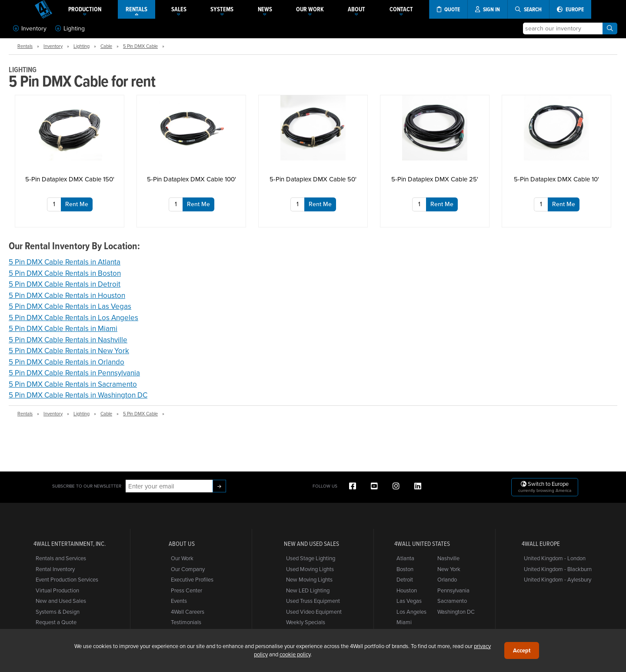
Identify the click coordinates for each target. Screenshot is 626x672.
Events (179, 601)
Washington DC (456, 612)
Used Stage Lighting (311, 558)
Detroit (405, 579)
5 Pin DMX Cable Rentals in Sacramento (73, 384)
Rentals (25, 46)
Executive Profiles (192, 579)
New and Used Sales (61, 601)
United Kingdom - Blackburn (558, 569)
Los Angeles (411, 612)
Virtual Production (57, 590)
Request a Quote (56, 622)
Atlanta (405, 558)
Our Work (182, 558)
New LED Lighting (308, 590)
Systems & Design (58, 612)
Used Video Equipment (314, 612)
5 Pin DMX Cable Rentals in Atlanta (65, 262)
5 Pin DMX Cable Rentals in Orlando (67, 362)
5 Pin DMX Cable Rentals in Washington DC (78, 395)
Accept (522, 650)
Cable (106, 46)
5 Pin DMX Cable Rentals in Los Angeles (73, 318)
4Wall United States (422, 544)
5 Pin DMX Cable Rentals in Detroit (65, 284)
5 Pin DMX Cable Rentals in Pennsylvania (74, 373)
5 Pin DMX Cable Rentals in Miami (63, 328)
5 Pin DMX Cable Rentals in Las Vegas (70, 306)
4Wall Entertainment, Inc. (70, 544)
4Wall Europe (541, 544)
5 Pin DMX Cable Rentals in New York (69, 351)
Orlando (447, 579)
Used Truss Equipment (313, 601)
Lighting (70, 28)
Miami (404, 622)
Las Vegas (409, 601)
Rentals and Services (61, 558)
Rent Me (77, 204)
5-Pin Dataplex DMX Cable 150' (70, 179)
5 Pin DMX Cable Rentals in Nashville (68, 340)
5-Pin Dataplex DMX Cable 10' (556, 179)
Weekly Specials (306, 622)
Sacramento (452, 601)
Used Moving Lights (310, 569)
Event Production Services (67, 579)
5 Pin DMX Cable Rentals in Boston (65, 273)
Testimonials (186, 622)
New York (449, 569)
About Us (182, 544)
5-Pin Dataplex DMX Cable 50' (313, 179)
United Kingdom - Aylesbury (558, 579)
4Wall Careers (188, 612)
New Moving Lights (309, 579)
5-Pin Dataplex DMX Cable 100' (191, 179)
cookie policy (295, 654)
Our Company (188, 569)
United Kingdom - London (555, 558)
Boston (405, 569)
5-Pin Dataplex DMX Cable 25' (435, 179)
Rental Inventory (55, 569)
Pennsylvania (453, 590)
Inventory (30, 28)
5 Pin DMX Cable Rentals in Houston (67, 295)
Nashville (448, 558)
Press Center (186, 590)
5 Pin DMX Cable (140, 46)
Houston (407, 590)
